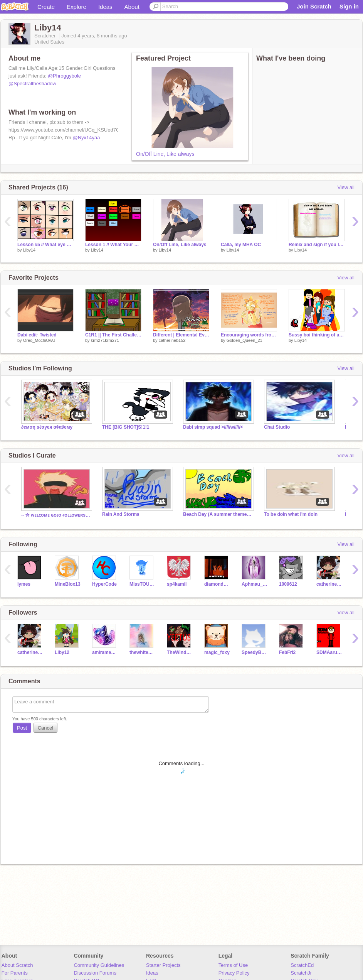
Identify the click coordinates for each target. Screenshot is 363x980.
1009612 (288, 584)
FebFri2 (287, 652)
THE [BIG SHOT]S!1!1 (126, 427)
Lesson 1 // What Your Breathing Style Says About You (113, 245)
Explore (76, 7)
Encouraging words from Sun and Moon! (249, 335)
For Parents (15, 973)
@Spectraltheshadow (32, 84)
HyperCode (104, 584)
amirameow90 (105, 652)
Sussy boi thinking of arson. (317, 335)
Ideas (105, 7)
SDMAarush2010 (329, 652)
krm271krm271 (105, 340)
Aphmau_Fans (255, 584)
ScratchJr (301, 973)
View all (346, 187)
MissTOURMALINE (142, 584)
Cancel (45, 728)
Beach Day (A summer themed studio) (218, 514)
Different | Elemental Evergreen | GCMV (181, 335)
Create (46, 7)
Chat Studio (277, 427)
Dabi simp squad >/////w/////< (213, 427)
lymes (24, 584)
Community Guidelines (99, 965)
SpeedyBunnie (255, 652)
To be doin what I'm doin (291, 514)
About (132, 7)
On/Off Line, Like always (165, 154)
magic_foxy (217, 652)
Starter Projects (163, 965)
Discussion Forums (95, 973)
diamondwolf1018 (217, 584)
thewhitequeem (142, 652)
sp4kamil (177, 584)
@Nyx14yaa (87, 138)
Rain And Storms (121, 514)
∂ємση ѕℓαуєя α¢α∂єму (47, 427)
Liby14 (29, 250)
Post (22, 728)
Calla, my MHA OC (241, 245)
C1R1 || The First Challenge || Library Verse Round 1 (113, 335)
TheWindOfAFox (180, 652)
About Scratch (17, 965)
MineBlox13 (68, 584)
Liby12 (62, 652)
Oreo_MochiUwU (39, 340)
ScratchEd (302, 965)
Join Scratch (314, 6)
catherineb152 (172, 340)
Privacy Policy (234, 973)
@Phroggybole (64, 76)
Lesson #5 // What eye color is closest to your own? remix (45, 245)
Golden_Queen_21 (245, 340)
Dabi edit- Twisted (37, 335)
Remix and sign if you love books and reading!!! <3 (317, 245)
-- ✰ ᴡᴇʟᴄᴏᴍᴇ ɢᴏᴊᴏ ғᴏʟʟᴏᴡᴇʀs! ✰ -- (56, 515)
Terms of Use (233, 965)
